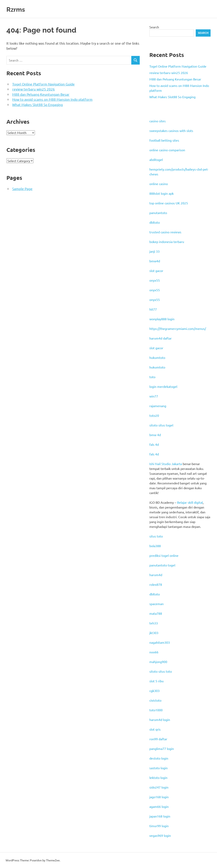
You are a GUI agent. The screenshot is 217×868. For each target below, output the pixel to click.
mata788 (156, 613)
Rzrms (18, 9)
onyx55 (155, 280)
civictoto (155, 700)
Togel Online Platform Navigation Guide (43, 84)
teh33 (154, 623)
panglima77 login (162, 749)
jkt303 (154, 633)
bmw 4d (155, 435)
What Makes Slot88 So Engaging (38, 105)
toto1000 (156, 710)
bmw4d (155, 261)
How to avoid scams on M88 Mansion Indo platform (52, 99)
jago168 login (159, 797)
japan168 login (160, 816)
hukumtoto (157, 357)
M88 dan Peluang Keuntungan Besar (41, 94)
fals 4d (154, 444)
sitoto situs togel (161, 425)
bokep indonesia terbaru (167, 242)
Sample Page (22, 189)
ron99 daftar (158, 739)
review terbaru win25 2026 (34, 89)
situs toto (156, 536)
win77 (154, 396)
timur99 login (159, 826)
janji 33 (154, 251)
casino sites (157, 121)
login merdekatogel (163, 386)
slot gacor (156, 271)
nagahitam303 (160, 642)
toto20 (154, 415)
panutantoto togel (162, 565)
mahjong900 (158, 662)
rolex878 (156, 584)
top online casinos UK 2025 (169, 203)
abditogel (156, 160)
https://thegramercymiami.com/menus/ (178, 328)
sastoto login (158, 768)
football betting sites (164, 140)
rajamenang (158, 406)
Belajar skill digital (190, 502)
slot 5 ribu (156, 681)
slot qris (155, 729)
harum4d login (160, 720)
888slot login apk (161, 193)
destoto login (159, 758)
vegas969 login (160, 835)
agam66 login (159, 806)
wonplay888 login (162, 319)
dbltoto (155, 222)
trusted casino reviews (165, 232)
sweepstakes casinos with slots (171, 131)
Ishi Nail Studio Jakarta (166, 464)
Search (154, 27)
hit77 (153, 309)
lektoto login (158, 777)
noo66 (154, 652)
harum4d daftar (160, 338)
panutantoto (158, 213)
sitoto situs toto (161, 671)
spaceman (156, 604)
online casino (159, 184)
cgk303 (154, 691)
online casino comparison (167, 150)
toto (152, 377)
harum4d (156, 575)
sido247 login (159, 787)
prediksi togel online (164, 555)
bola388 (155, 546)
